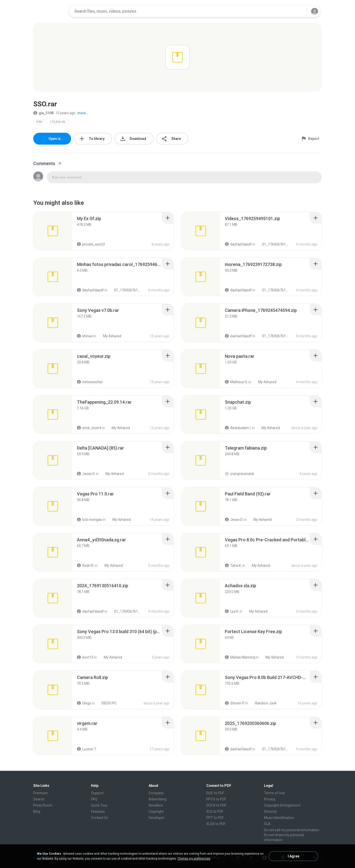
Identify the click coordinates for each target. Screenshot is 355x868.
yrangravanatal (239, 474)
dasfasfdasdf (238, 244)
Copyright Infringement (282, 805)
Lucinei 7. (87, 749)
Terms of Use (275, 793)
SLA (267, 824)
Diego (84, 703)
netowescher (90, 382)
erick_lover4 (89, 428)
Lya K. (232, 611)
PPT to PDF (215, 818)
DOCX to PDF (216, 805)
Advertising (158, 799)
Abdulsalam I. (238, 428)
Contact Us (99, 818)
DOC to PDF (215, 793)
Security (270, 811)
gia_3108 (43, 113)
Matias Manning (240, 657)
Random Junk (263, 703)
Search (39, 799)
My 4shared (109, 336)
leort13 (85, 657)
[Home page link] (50, 11)
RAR (39, 122)
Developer (157, 818)
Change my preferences (194, 859)
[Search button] (301, 11)
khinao (85, 336)
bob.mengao (89, 520)
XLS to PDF (215, 811)
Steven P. (235, 703)
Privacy (270, 799)
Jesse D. (86, 474)
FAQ (94, 799)
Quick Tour (99, 805)
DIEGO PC (106, 703)
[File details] (53, 231)
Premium (41, 793)
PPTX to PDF (216, 799)
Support (97, 793)
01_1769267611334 (273, 244)
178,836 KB (58, 122)
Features (98, 811)
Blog (37, 811)
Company (156, 793)
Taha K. (233, 566)
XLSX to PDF (216, 824)
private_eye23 (91, 244)
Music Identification (279, 818)
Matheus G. (236, 382)
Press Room (43, 805)
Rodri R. (86, 566)
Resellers (156, 805)
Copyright (156, 811)
